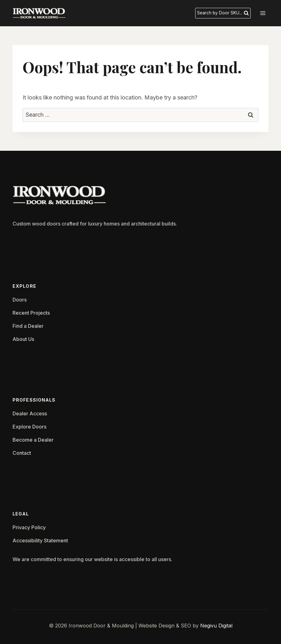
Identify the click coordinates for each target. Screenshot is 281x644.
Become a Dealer (33, 440)
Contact (22, 453)
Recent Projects (31, 313)
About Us (23, 339)
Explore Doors (29, 427)
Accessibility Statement (40, 540)
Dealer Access (30, 413)
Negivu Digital (216, 626)
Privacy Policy (29, 527)
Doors (20, 300)
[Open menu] (263, 13)
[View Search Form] (222, 13)
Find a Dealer (28, 326)
